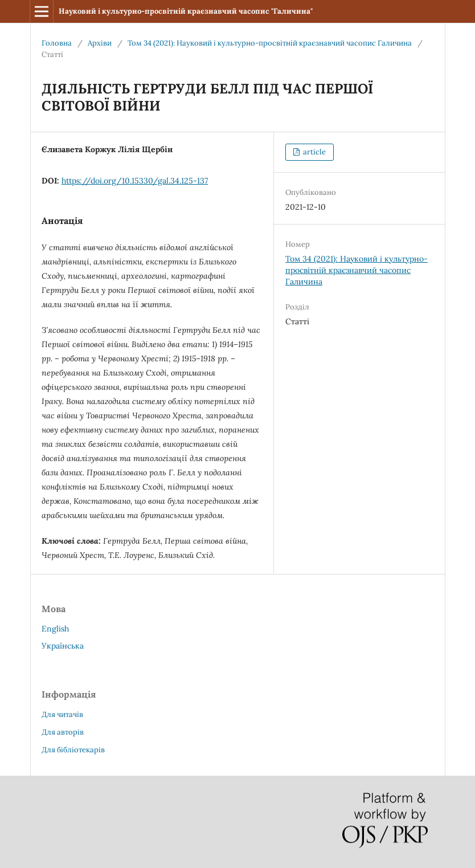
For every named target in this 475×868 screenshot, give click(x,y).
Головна (57, 43)
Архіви (100, 43)
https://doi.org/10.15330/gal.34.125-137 (135, 181)
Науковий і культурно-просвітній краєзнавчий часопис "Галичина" (186, 11)
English (55, 629)
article (314, 152)
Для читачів (62, 714)
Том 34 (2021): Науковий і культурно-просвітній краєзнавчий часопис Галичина (270, 43)
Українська (63, 646)
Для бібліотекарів (73, 750)
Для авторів (63, 732)
